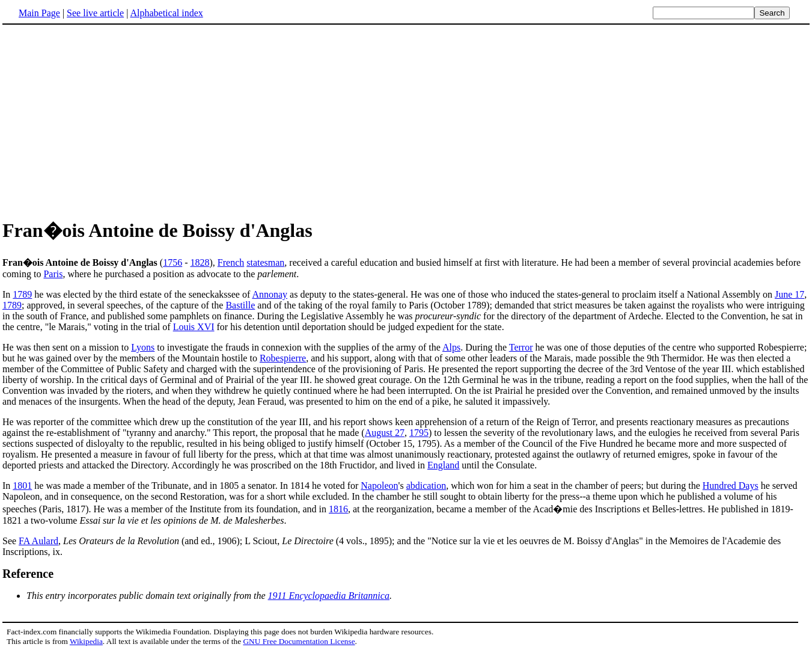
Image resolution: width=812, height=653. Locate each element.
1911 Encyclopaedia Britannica (329, 596)
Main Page (39, 13)
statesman (265, 262)
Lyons (143, 347)
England (443, 465)
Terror (521, 347)
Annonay (270, 294)
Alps (451, 347)
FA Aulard (38, 541)
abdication (426, 486)
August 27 (385, 433)
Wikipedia (86, 641)
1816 (338, 509)
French (231, 262)
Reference (28, 574)
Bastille (240, 305)
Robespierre (283, 358)
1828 (200, 262)
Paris (53, 274)
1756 (172, 262)
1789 (22, 294)
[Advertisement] (103, 120)
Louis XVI (194, 327)
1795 (419, 433)
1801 (22, 486)
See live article (95, 13)
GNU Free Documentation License (299, 641)
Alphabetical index (166, 13)
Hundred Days (731, 486)
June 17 (789, 294)
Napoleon (379, 486)
